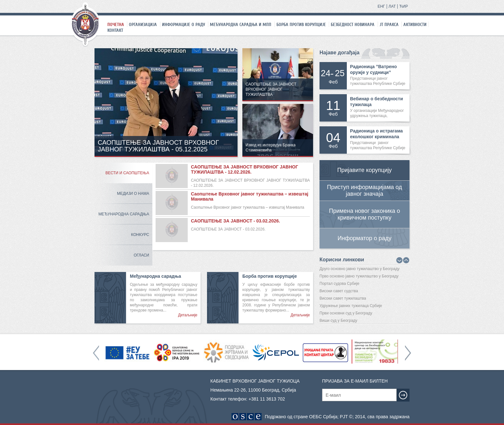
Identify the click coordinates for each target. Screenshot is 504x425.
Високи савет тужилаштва (343, 298)
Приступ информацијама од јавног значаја (364, 190)
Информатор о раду (364, 238)
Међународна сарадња (124, 214)
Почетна (116, 24)
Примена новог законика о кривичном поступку (365, 214)
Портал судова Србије (339, 284)
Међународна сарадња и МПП (241, 24)
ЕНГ (381, 6)
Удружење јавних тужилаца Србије (351, 306)
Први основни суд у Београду (346, 313)
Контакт (115, 30)
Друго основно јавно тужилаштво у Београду (360, 269)
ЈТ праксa (389, 24)
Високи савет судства (339, 291)
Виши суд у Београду (338, 321)
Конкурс (140, 235)
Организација (143, 24)
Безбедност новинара (353, 24)
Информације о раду (184, 24)
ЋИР (404, 6)
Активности (415, 24)
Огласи (141, 255)
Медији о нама (133, 194)
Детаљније (188, 315)
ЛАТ (392, 6)
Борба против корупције (301, 24)
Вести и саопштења (127, 173)
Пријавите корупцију (364, 170)
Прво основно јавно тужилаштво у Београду (359, 276)
